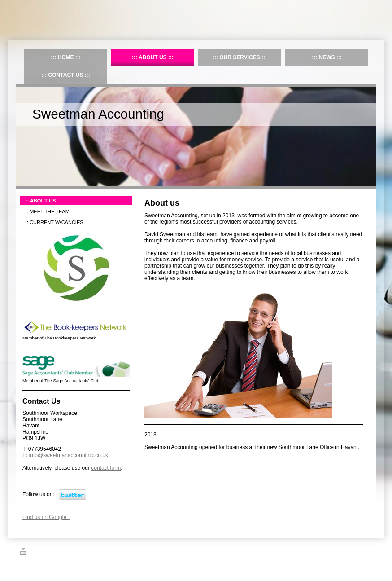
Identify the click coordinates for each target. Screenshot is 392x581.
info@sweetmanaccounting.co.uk (69, 455)
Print (31, 553)
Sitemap (53, 553)
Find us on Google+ (46, 517)
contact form (106, 468)
